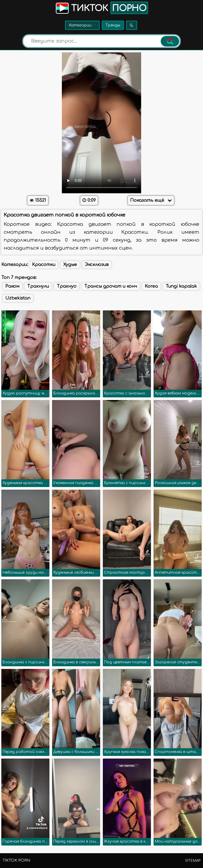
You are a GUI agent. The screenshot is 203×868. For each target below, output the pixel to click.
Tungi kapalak (181, 286)
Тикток (101, 8)
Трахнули (38, 286)
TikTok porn (16, 860)
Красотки (44, 265)
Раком (12, 286)
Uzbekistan (18, 298)
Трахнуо (67, 286)
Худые (70, 265)
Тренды (113, 25)
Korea (151, 286)
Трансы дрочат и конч (111, 286)
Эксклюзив (97, 265)
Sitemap (193, 861)
